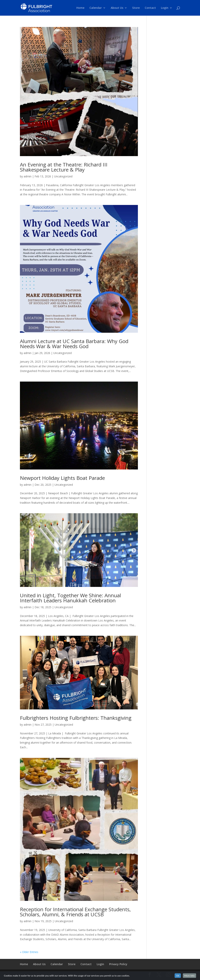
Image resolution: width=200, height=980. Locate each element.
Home (80, 8)
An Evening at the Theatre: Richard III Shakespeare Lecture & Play (64, 167)
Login (165, 8)
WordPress (86, 975)
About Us (117, 8)
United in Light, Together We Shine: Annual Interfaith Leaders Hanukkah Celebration (70, 598)
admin (28, 176)
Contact (150, 8)
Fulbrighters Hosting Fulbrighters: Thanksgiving (76, 718)
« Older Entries (29, 952)
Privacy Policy (118, 964)
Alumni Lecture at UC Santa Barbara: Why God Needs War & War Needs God (74, 344)
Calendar (96, 8)
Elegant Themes (48, 975)
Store (136, 8)
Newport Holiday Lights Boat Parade (62, 478)
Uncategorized (63, 176)
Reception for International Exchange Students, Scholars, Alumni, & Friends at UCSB (75, 912)
